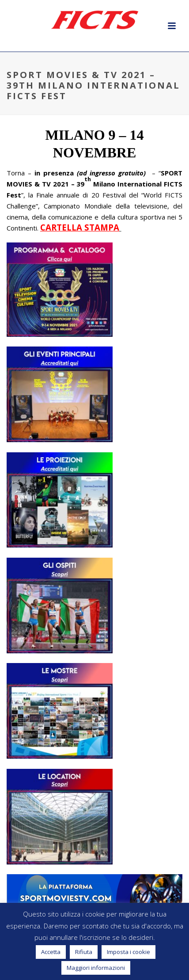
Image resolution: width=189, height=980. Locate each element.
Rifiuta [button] (84, 952)
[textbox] (94, 144)
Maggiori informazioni (96, 968)
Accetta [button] (51, 952)
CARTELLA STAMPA (80, 227)
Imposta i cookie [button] (129, 952)
